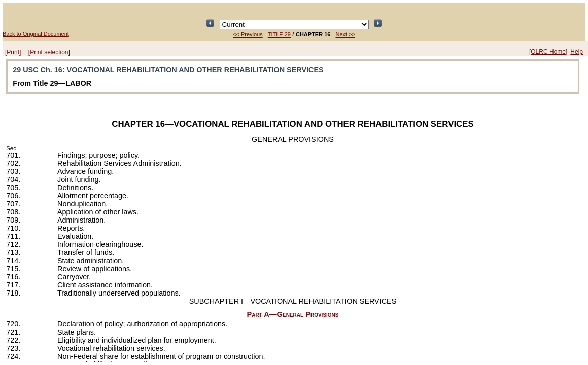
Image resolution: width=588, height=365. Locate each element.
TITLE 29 (279, 34)
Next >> (345, 34)
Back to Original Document (36, 34)
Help (577, 52)
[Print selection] (49, 52)
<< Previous (248, 34)
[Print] (13, 52)
